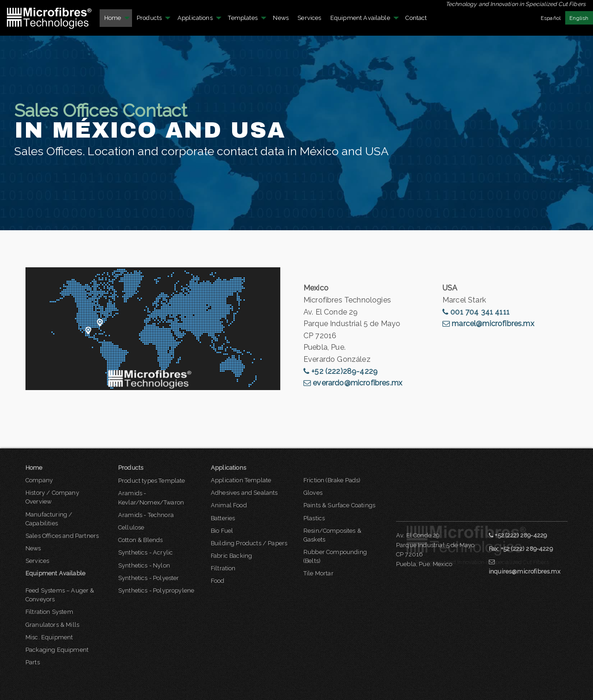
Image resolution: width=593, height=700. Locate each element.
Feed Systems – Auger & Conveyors (60, 595)
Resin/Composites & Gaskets (332, 535)
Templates (243, 18)
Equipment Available (360, 18)
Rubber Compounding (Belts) (335, 556)
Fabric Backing (231, 556)
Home (113, 18)
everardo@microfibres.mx (353, 383)
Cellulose (131, 527)
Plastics (314, 518)
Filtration (223, 568)
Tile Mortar (319, 573)
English (579, 18)
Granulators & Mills (52, 625)
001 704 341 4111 (476, 312)
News (281, 18)
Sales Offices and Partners (62, 536)
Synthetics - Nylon (144, 565)
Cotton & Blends (140, 540)
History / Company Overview (52, 497)
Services (309, 18)
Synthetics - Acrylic (145, 552)
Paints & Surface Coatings (339, 505)
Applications (195, 18)
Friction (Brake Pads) (332, 480)
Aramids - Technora (146, 515)
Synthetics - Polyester (149, 578)
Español (551, 18)
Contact (416, 18)
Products (149, 18)
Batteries (223, 518)
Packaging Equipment (57, 650)
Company (39, 480)
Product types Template (152, 481)
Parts (33, 662)
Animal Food (229, 505)
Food (218, 581)
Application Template (241, 480)
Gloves (313, 493)
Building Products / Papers (249, 543)
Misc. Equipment (49, 637)
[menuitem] (50, 18)
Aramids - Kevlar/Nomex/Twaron (151, 498)
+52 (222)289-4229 (341, 371)
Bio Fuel (222, 531)
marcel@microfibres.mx (488, 324)
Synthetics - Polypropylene (156, 590)
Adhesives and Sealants (244, 493)
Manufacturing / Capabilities (49, 519)
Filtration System (49, 612)
